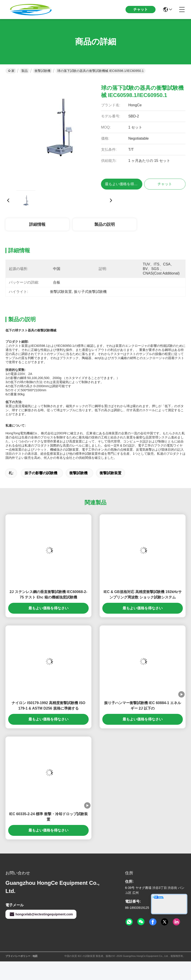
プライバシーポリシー (18, 956)
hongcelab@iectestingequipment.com (41, 914)
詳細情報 (37, 224)
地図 (35, 956)
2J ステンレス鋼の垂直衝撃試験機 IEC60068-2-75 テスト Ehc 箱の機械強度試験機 (48, 595)
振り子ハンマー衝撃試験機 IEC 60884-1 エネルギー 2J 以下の (143, 706)
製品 (25, 71)
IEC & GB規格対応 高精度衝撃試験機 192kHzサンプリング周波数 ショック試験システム (142, 595)
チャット (141, 9)
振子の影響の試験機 (41, 473)
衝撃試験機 (43, 71)
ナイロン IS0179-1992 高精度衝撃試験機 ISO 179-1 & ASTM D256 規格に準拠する (49, 706)
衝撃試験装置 (111, 473)
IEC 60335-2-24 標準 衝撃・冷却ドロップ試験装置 (48, 817)
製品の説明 (105, 224)
